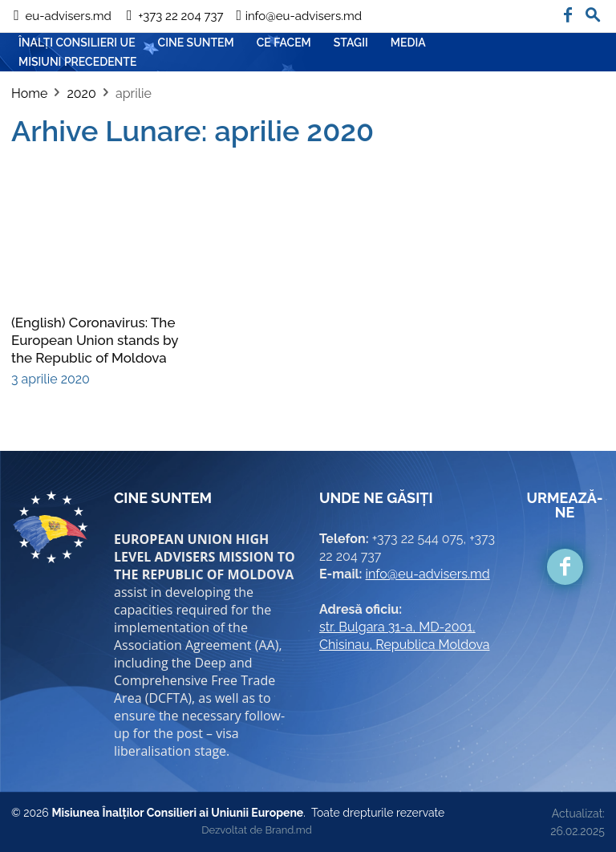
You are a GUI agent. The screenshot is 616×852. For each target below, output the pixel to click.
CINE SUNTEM (196, 43)
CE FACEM (284, 43)
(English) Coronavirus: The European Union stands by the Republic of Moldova (95, 340)
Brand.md (288, 830)
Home (29, 93)
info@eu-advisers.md (428, 574)
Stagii (351, 43)
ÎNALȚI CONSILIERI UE (77, 43)
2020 (81, 93)
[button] (593, 11)
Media (408, 43)
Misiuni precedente (77, 62)
